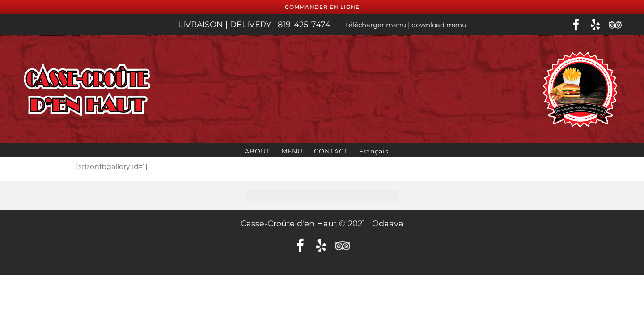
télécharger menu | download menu (405, 25)
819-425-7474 (305, 25)
